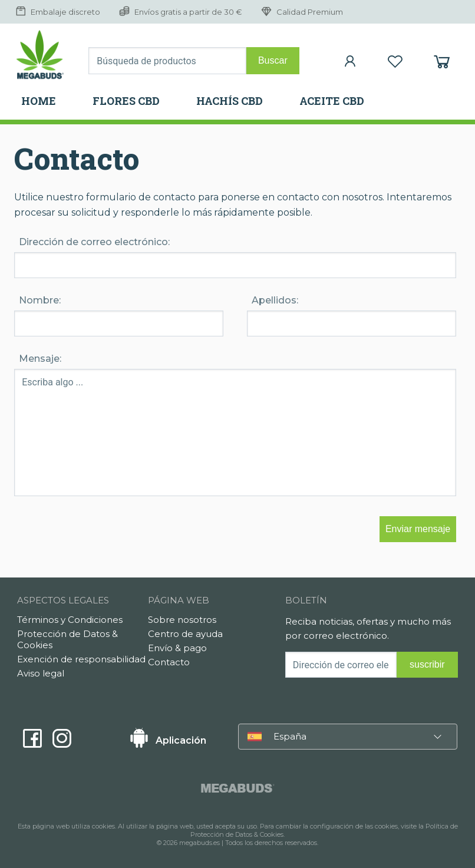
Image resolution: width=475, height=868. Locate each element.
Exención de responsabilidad (81, 659)
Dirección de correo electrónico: (94, 242)
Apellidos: (275, 300)
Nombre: (40, 300)
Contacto (169, 662)
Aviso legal (41, 673)
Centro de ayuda (185, 634)
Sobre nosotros (182, 620)
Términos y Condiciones (70, 620)
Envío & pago (177, 648)
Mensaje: (40, 359)
